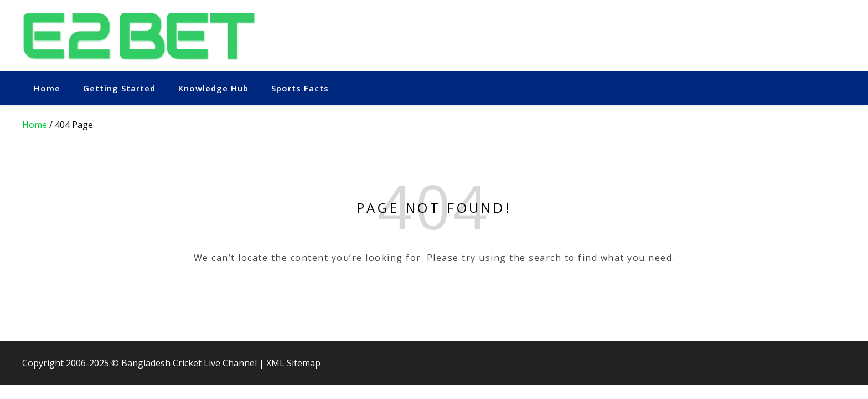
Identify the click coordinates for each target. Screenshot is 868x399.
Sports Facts (300, 88)
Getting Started (119, 88)
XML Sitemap (293, 363)
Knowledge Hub (213, 88)
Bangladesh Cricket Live (171, 363)
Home (47, 88)
